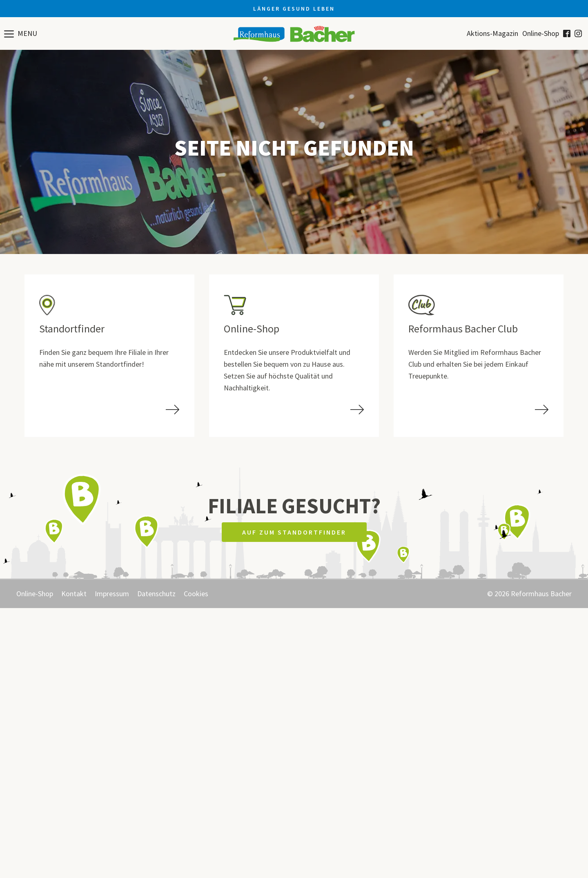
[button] (21, 33)
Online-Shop (541, 33)
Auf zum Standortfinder (294, 532)
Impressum (112, 594)
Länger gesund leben (294, 9)
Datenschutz (156, 594)
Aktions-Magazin (492, 33)
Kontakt (74, 594)
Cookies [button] (196, 594)
